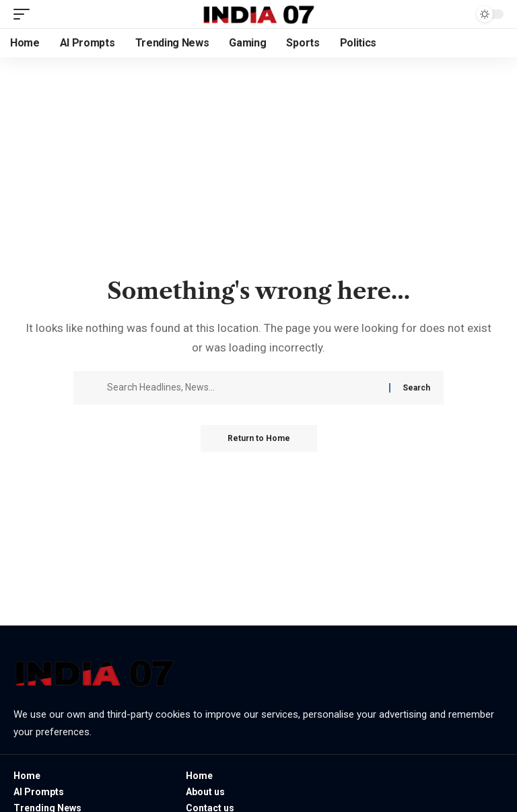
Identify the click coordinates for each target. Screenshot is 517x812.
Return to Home (259, 438)
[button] (25, 14)
